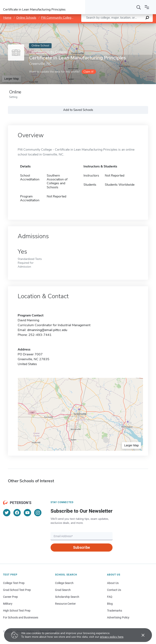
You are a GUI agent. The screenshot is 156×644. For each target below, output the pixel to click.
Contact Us (114, 590)
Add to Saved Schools (78, 110)
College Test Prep (14, 583)
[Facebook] (17, 513)
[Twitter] (7, 513)
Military (8, 604)
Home (7, 18)
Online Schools (26, 18)
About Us (113, 583)
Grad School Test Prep (17, 590)
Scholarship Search (67, 597)
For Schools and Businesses (21, 617)
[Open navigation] (147, 7)
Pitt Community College (57, 18)
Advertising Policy (118, 617)
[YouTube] (27, 513)
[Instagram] (38, 513)
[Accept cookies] (140, 635)
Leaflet (109, 25)
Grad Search (63, 590)
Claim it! (88, 72)
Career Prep (10, 597)
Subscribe (82, 547)
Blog (110, 604)
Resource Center (65, 604)
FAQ (110, 597)
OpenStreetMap (128, 25)
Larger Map (12, 79)
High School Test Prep (17, 611)
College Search (64, 583)
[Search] (139, 7)
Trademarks (115, 611)
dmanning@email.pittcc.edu (47, 330)
